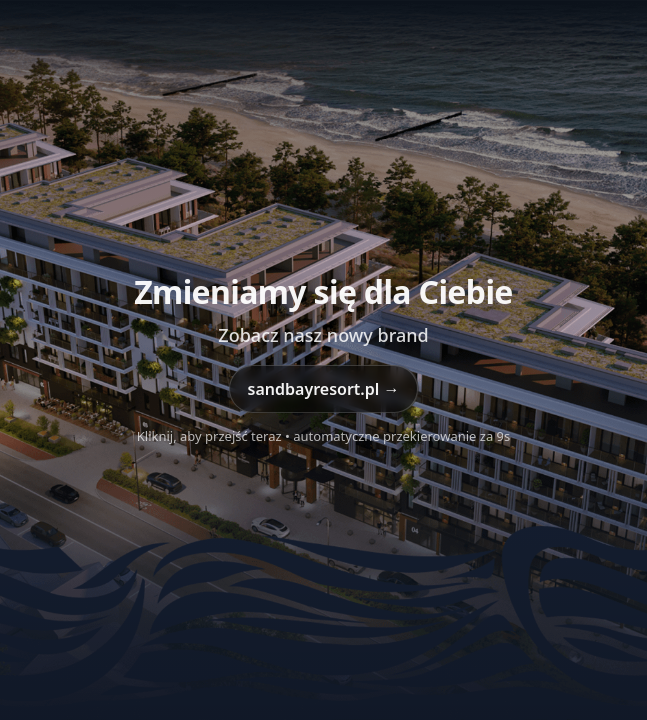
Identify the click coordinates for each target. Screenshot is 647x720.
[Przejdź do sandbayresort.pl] (323, 360)
